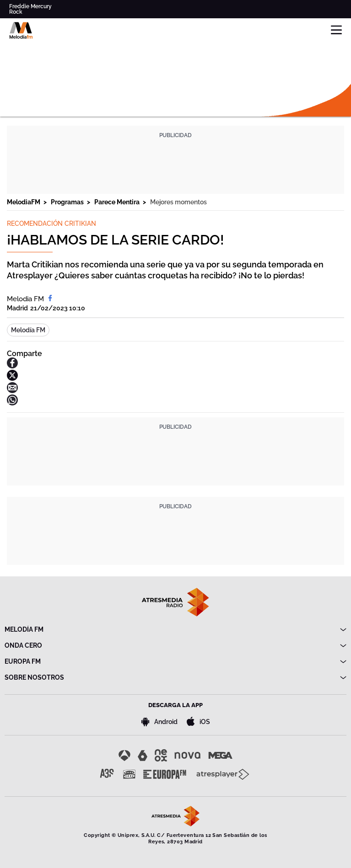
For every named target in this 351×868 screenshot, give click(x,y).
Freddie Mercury (30, 6)
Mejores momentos (178, 202)
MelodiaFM (24, 202)
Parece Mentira (118, 202)
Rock (16, 12)
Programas (68, 202)
